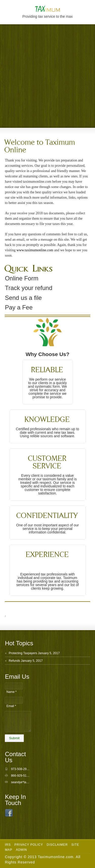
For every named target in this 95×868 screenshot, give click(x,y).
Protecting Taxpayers (23, 653)
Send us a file (23, 298)
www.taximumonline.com (35, 250)
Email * (11, 706)
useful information (54, 198)
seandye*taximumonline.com (30, 782)
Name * (11, 692)
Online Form (22, 278)
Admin (22, 850)
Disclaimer (57, 845)
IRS (8, 845)
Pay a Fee (19, 307)
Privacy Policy (29, 845)
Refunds (14, 661)
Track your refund (29, 288)
